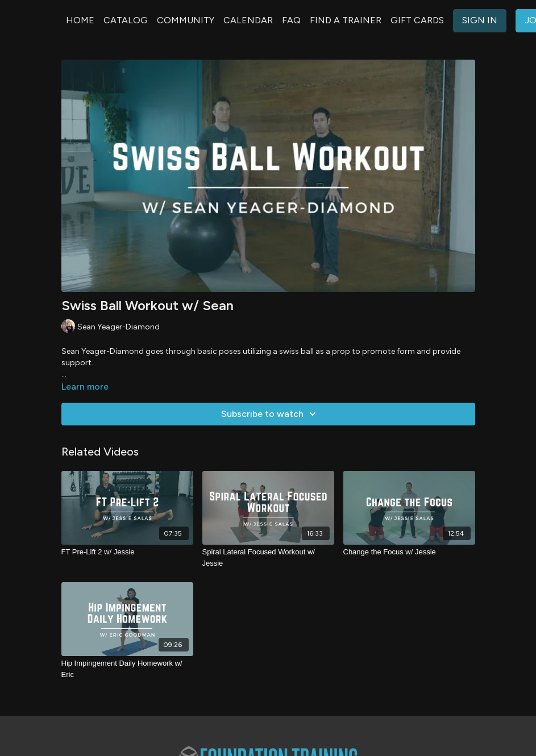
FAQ (291, 20)
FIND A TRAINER (346, 20)
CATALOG (126, 20)
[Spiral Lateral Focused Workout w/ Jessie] (268, 557)
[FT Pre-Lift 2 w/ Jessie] (127, 552)
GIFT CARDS (417, 20)
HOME (80, 20)
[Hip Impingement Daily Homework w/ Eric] (127, 669)
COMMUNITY (186, 20)
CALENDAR (248, 20)
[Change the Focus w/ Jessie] (409, 552)
